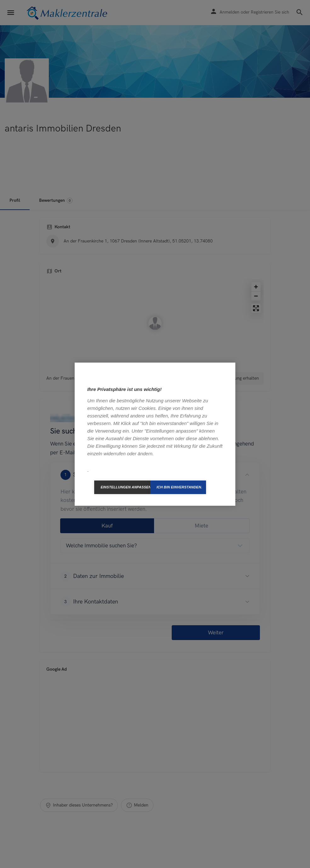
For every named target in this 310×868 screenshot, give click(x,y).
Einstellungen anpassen (125, 487)
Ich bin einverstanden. (179, 487)
